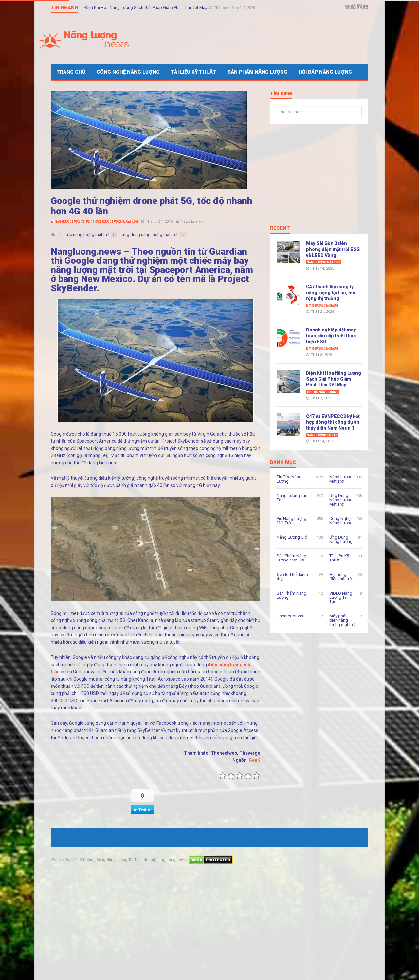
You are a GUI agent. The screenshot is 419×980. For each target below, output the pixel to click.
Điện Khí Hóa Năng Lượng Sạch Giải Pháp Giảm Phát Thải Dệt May (146, 7)
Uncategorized (291, 616)
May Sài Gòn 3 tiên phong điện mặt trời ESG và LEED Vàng (333, 249)
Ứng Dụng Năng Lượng (341, 539)
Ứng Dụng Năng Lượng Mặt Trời (112, 222)
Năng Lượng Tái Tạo (322, 306)
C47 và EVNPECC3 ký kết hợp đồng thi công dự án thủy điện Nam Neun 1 (333, 422)
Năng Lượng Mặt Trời (324, 262)
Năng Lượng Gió (292, 537)
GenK (255, 760)
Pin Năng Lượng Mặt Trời (291, 521)
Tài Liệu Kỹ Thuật (194, 72)
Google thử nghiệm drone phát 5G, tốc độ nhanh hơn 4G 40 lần (152, 206)
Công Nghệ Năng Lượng (128, 72)
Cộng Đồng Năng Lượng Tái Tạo (114, 860)
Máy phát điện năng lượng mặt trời (342, 620)
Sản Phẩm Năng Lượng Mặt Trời (291, 558)
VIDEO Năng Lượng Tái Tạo (341, 597)
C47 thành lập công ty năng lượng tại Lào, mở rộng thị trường (331, 293)
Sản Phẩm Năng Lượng (257, 72)
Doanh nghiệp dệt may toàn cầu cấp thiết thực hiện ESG (331, 336)
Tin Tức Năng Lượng (67, 222)
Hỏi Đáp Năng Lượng (325, 72)
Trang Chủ (71, 72)
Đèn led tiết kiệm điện (292, 577)
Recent (280, 228)
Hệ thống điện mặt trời (341, 577)
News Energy (192, 221)
